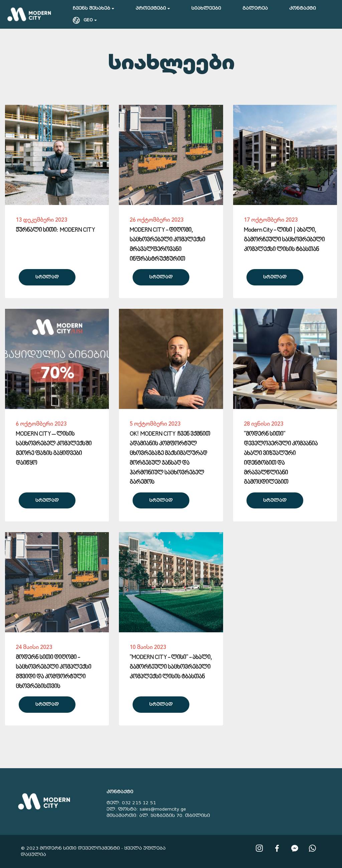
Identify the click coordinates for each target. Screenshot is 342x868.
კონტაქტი (303, 8)
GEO (83, 20)
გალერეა (255, 8)
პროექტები (151, 8)
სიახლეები (206, 8)
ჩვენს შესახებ (92, 8)
